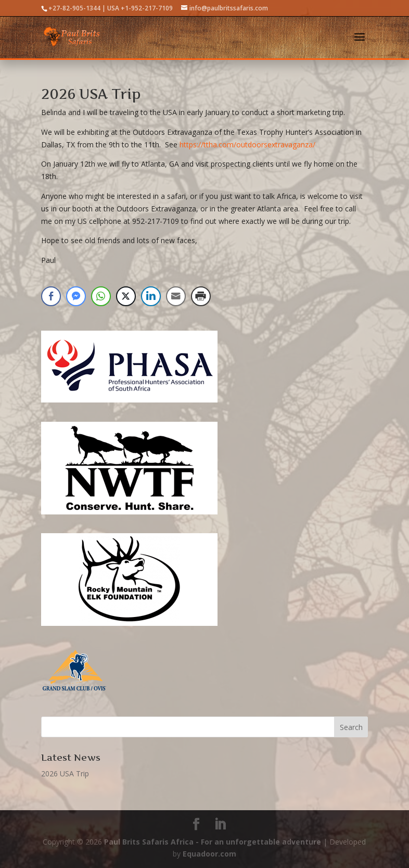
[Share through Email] (176, 296)
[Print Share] (201, 296)
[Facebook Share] (51, 296)
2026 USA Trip (91, 94)
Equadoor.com (209, 854)
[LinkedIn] (220, 825)
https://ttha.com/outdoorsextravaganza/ (247, 144)
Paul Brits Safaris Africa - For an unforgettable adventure (213, 842)
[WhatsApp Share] (101, 296)
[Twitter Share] (126, 296)
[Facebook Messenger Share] (76, 296)
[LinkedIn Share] (151, 296)
